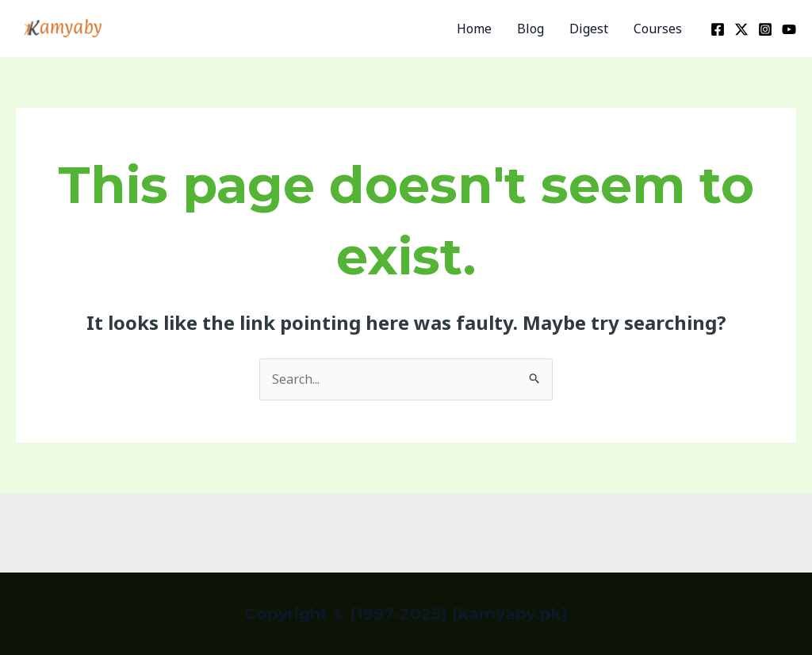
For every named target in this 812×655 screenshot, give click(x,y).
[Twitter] (741, 29)
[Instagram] (765, 29)
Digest (589, 29)
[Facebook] (718, 29)
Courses (658, 29)
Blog (530, 29)
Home (474, 29)
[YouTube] (789, 29)
